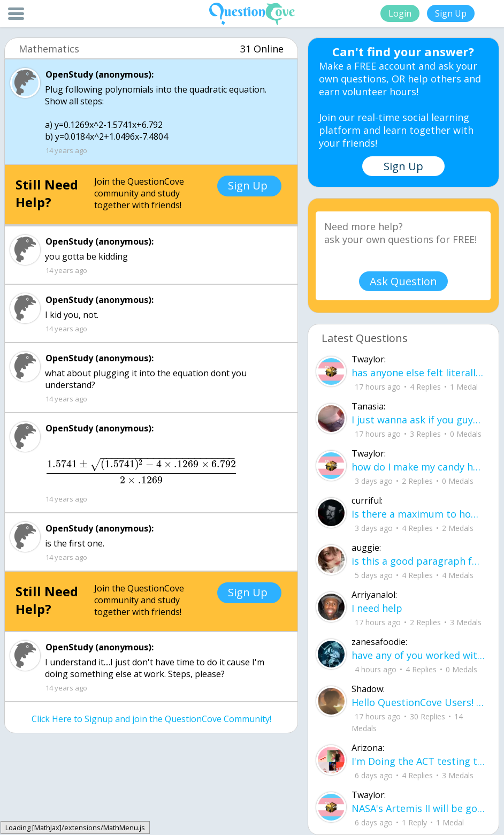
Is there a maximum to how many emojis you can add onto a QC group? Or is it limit (418, 514)
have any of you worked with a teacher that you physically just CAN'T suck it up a (418, 655)
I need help (377, 608)
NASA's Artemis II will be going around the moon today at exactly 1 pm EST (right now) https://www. (418, 808)
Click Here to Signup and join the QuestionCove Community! (151, 719)
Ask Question (403, 281)
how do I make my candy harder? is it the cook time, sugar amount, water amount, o (418, 467)
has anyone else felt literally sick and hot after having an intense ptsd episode (418, 373)
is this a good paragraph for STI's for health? (418, 561)
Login (400, 13)
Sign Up (451, 13)
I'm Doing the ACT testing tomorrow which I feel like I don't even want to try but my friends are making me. (418, 761)
